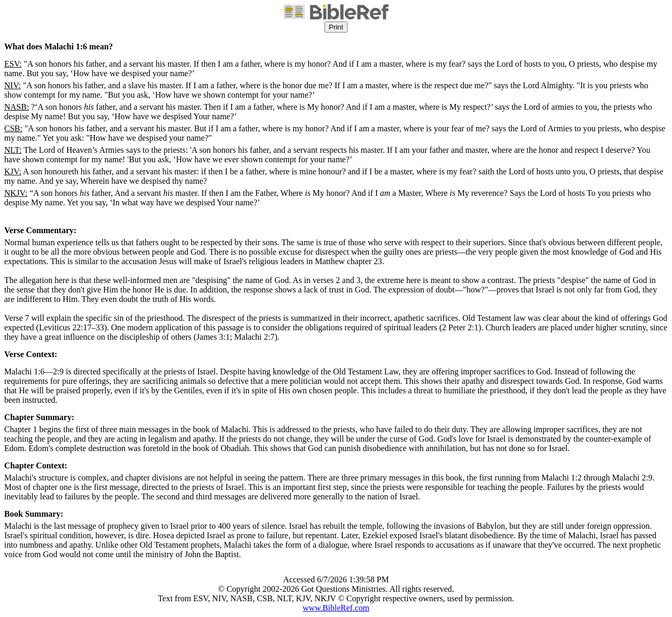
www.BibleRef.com (336, 608)
